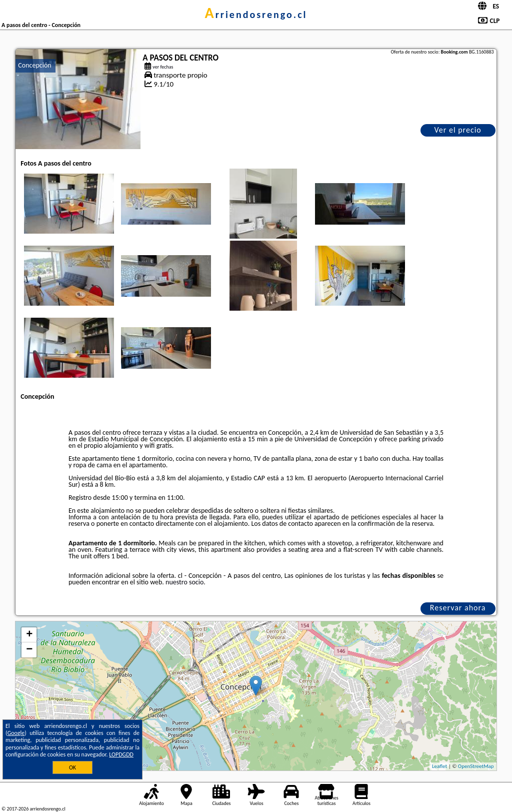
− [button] (29, 650)
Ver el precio (457, 130)
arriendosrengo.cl (256, 15)
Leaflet (439, 766)
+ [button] (29, 635)
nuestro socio (184, 582)
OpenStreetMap (476, 766)
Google (16, 733)
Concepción (34, 65)
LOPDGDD (121, 754)
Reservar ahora (458, 608)
